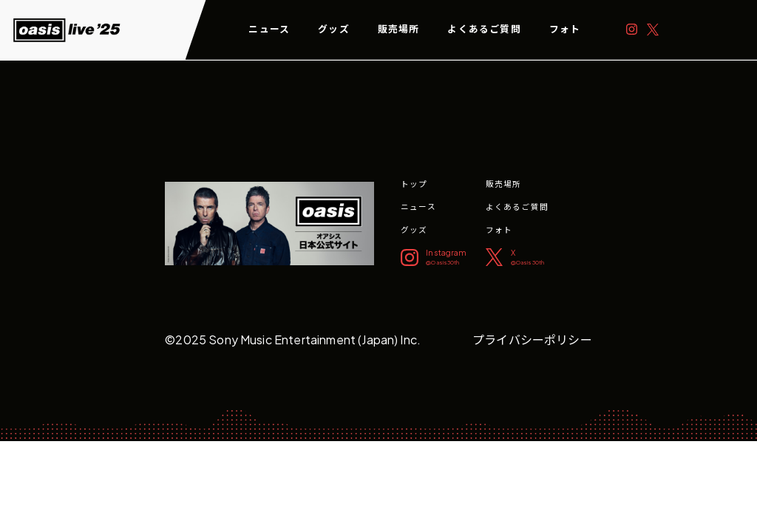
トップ (414, 184)
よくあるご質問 (484, 29)
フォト (565, 29)
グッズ (334, 29)
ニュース (269, 29)
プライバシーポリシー (532, 340)
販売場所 (399, 29)
